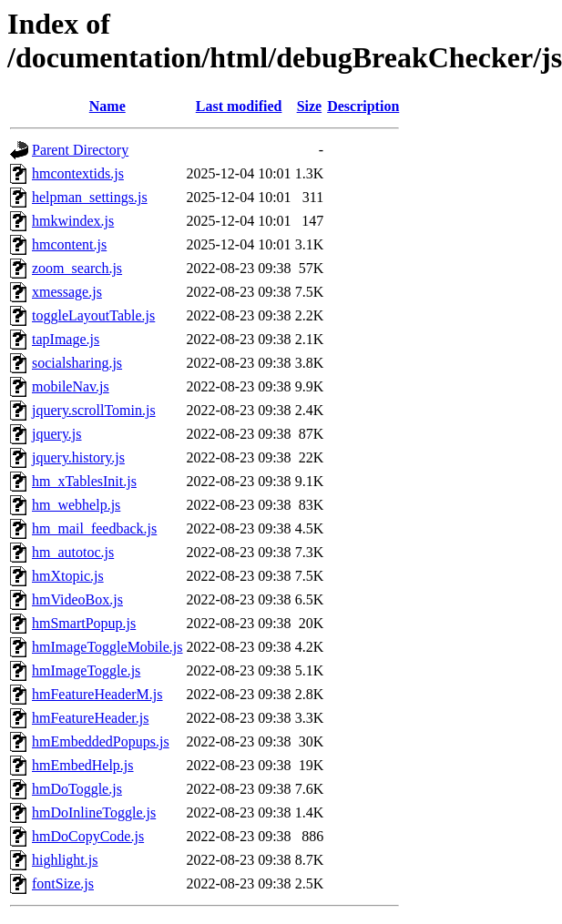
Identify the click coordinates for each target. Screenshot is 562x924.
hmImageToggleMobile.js (107, 647)
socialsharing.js (77, 363)
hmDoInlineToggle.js (94, 812)
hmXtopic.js (68, 576)
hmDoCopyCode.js (88, 836)
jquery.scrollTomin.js (94, 410)
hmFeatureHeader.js (90, 718)
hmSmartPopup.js (84, 623)
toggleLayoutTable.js (93, 315)
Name (107, 106)
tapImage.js (66, 339)
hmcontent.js (69, 244)
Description (363, 106)
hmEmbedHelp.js (83, 765)
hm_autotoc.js (73, 552)
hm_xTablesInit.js (84, 481)
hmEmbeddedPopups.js (101, 741)
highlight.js (65, 860)
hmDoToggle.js (77, 789)
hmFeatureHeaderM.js (97, 694)
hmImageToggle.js (86, 670)
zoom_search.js (77, 268)
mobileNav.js (71, 386)
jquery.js (57, 434)
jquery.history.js (78, 457)
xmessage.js (67, 292)
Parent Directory (80, 150)
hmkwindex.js (73, 221)
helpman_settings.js (90, 197)
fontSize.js (63, 883)
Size (310, 106)
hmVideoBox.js (77, 599)
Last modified (239, 106)
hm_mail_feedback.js (94, 528)
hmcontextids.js (78, 173)
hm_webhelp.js (76, 505)
